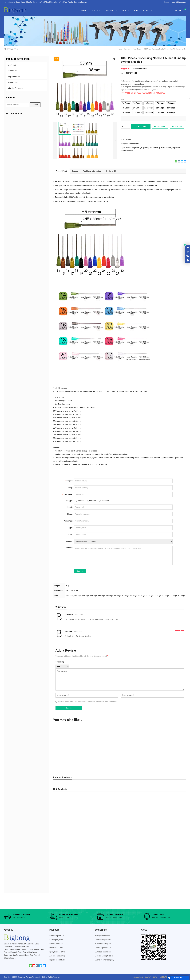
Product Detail (61, 171)
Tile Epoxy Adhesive (103, 935)
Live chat (177, 126)
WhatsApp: (68, 521)
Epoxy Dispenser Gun (57, 951)
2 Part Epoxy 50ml (56, 939)
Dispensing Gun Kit (57, 935)
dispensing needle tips (150, 148)
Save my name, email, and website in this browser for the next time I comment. (88, 701)
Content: (69, 547)
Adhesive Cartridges (15, 88)
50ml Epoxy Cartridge (103, 951)
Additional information (92, 171)
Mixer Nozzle (134, 143)
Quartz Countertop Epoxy (104, 959)
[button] (114, 59)
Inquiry (75, 171)
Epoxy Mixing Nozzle (103, 939)
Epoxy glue (12, 65)
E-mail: (69, 507)
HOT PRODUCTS (14, 114)
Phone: (69, 514)
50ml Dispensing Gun (103, 943)
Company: (69, 534)
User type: (69, 500)
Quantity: (69, 487)
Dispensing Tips (77, 391)
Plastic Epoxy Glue (56, 943)
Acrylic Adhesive (14, 77)
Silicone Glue (13, 71)
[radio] (126, 103)
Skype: (70, 527)
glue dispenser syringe (167, 148)
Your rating (60, 662)
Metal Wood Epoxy (56, 947)
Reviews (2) (111, 171)
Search (35, 105)
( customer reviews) (139, 69)
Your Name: (67, 494)
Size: (123, 99)
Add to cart (141, 126)
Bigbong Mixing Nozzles (104, 955)
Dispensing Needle (133, 148)
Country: (69, 541)
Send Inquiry (160, 126)
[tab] (61, 171)
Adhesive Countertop (57, 955)
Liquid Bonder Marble (57, 959)
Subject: (69, 480)
